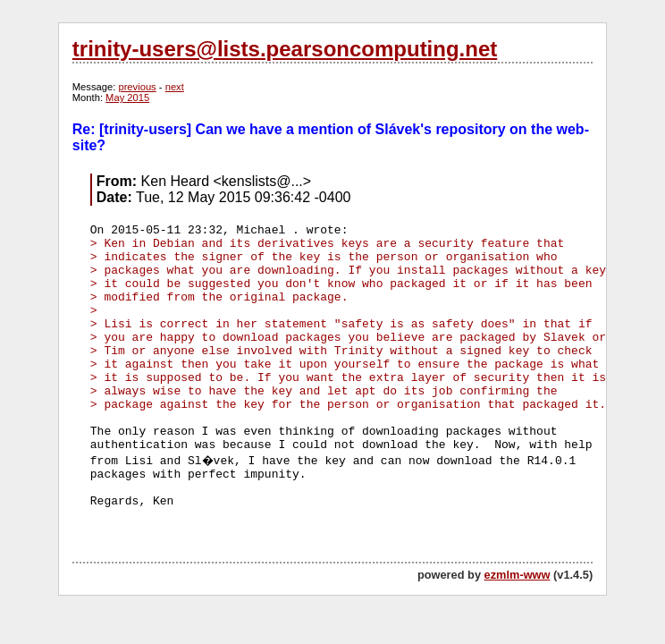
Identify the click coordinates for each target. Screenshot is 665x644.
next (175, 87)
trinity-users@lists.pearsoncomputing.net (285, 49)
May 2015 (127, 97)
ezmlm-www (518, 575)
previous (137, 87)
